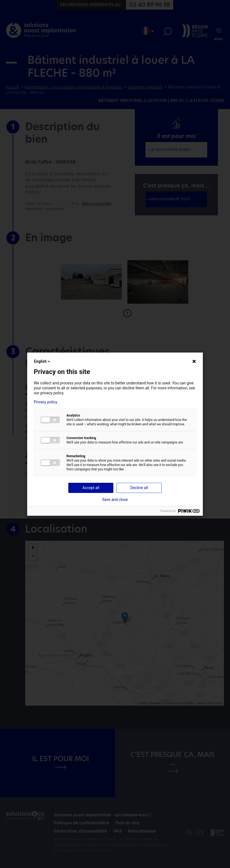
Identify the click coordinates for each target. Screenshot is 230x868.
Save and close (115, 500)
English (43, 361)
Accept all (91, 488)
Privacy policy (45, 402)
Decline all (139, 488)
